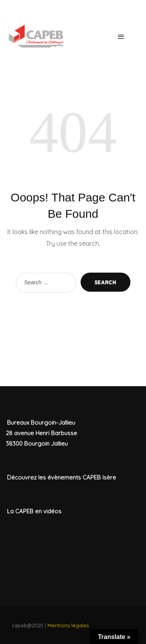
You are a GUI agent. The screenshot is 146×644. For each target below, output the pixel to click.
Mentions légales (68, 625)
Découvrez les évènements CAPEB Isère (62, 477)
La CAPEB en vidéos (34, 511)
